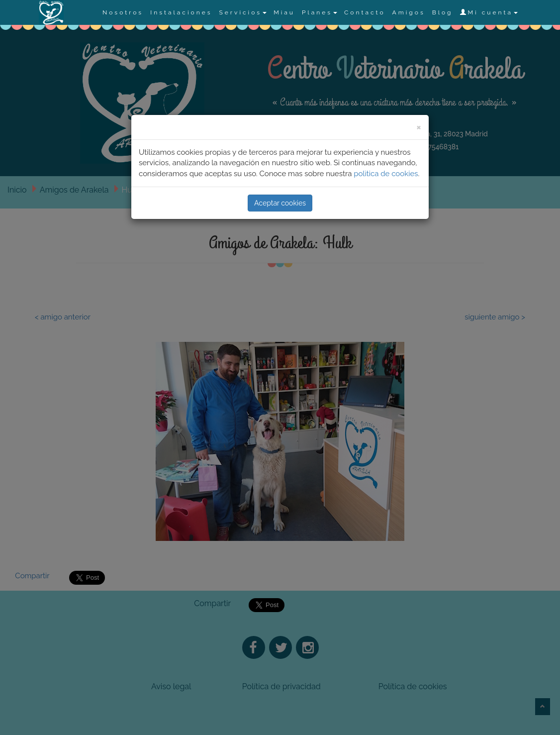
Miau (284, 12)
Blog (443, 12)
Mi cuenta (489, 12)
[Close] (419, 127)
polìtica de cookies (386, 174)
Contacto (365, 12)
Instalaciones (181, 12)
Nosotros (123, 12)
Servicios (243, 12)
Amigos (409, 12)
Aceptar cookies (280, 203)
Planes (320, 12)
